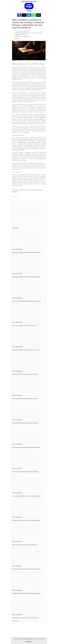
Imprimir (17, 38)
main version (29, 642)
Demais (29, 11)
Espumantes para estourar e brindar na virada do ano (25, 618)
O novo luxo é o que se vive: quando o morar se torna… (26, 350)
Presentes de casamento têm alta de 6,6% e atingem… (26, 472)
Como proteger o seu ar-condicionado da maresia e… (25, 399)
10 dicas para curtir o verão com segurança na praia (25, 374)
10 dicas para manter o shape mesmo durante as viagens (26, 252)
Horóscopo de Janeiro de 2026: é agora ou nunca (24, 326)
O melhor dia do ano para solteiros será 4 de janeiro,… (26, 423)
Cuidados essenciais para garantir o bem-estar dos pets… (26, 447)
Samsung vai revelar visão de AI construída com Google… (26, 520)
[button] (19, 15)
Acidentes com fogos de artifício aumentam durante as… (26, 277)
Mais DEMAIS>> (16, 621)
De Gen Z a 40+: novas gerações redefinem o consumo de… (27, 301)
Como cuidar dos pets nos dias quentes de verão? (24, 545)
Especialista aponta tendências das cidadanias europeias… (27, 593)
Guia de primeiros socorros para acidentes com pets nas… (27, 569)
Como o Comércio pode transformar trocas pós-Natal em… (27, 496)
